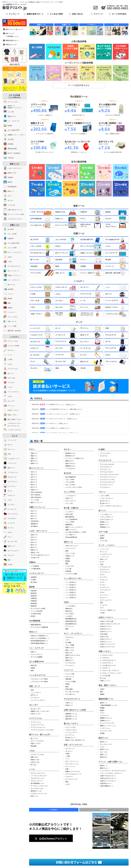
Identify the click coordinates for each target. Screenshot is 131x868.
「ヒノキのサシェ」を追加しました (57, 423)
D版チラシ (34, 458)
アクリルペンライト (107, 485)
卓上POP (68, 473)
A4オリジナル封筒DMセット (40, 638)
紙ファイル (34, 738)
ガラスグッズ (104, 570)
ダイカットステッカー (38, 773)
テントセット (70, 665)
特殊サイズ (34, 463)
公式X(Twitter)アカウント (51, 839)
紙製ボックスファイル (73, 772)
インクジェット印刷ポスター (75, 458)
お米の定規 (104, 634)
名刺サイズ (34, 490)
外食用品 (68, 571)
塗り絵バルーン (70, 738)
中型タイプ (69, 705)
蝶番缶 (102, 538)
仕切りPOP (69, 514)
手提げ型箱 (69, 689)
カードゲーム (70, 735)
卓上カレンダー (36, 709)
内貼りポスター (70, 463)
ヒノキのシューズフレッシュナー (111, 673)
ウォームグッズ (105, 590)
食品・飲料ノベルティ (108, 685)
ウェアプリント (105, 572)
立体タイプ (69, 498)
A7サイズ (34, 480)
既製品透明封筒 (36, 625)
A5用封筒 (34, 601)
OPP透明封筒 (35, 621)
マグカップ (104, 580)
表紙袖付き (34, 524)
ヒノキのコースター (107, 655)
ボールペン (69, 751)
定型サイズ (34, 535)
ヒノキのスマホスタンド (108, 660)
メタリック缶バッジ (107, 517)
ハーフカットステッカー (39, 776)
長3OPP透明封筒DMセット (40, 641)
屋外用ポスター (70, 456)
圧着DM (32, 562)
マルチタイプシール (37, 778)
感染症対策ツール (106, 699)
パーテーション (105, 728)
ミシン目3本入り (71, 585)
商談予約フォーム (71, 719)
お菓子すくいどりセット (108, 781)
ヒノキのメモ (104, 658)
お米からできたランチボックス (110, 624)
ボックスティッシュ (72, 764)
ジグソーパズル (70, 727)
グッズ (15, 436)
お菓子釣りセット (106, 783)
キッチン (103, 585)
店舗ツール (15, 225)
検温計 (102, 710)
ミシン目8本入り (71, 598)
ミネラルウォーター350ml (39, 682)
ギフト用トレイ (70, 694)
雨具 (102, 603)
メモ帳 (68, 756)
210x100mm (35, 521)
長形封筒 (34, 596)
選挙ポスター (70, 461)
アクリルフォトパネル (107, 480)
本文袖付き (34, 526)
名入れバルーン (105, 501)
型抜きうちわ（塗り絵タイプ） (76, 740)
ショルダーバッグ (106, 554)
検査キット (104, 703)
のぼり (67, 602)
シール (32, 769)
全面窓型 (34, 577)
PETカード (34, 695)
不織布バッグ (70, 556)
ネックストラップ (71, 779)
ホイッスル (104, 752)
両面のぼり (69, 609)
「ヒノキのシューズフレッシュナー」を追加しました (62, 414)
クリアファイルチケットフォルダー (42, 730)
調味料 (102, 694)
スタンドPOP (70, 480)
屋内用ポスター (70, 453)
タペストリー (70, 626)
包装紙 (68, 559)
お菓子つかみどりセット (108, 776)
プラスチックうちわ (37, 755)
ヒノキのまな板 (105, 676)
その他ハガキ (35, 558)
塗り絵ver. (34, 582)
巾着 (102, 564)
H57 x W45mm (35, 495)
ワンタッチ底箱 (70, 682)
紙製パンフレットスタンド (74, 527)
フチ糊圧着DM (35, 569)
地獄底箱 (68, 679)
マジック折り (35, 500)
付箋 (67, 769)
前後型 (33, 668)
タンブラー (104, 577)
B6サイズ (34, 485)
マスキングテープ (37, 781)
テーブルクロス (70, 663)
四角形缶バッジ (105, 527)
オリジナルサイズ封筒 (38, 609)
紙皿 (67, 564)
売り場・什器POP (71, 508)
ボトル (102, 575)
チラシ (32, 449)
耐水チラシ (34, 461)
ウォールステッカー (37, 788)
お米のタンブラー (106, 626)
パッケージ (68, 670)
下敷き (68, 754)
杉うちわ (34, 765)
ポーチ (102, 562)
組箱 (67, 687)
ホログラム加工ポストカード (40, 555)
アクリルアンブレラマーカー (110, 474)
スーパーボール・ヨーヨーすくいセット (113, 771)
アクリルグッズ (105, 460)
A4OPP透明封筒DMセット (39, 643)
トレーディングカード (38, 700)
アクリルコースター (107, 472)
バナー (68, 640)
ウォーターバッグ (106, 744)
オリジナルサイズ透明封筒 (39, 627)
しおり (68, 784)
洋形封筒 (34, 591)
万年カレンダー (36, 714)
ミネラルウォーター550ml (39, 679)
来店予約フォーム (71, 716)
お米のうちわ (35, 762)
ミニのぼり (69, 616)
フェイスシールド (106, 731)
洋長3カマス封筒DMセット (39, 636)
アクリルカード (105, 487)
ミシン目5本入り (71, 590)
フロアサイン (70, 637)
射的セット (104, 766)
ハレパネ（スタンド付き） (74, 487)
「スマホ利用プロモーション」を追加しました (60, 405)
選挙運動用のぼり (71, 619)
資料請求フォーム (71, 714)
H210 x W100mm (36, 492)
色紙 (67, 782)
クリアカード (35, 698)
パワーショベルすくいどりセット (111, 773)
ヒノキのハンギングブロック (110, 671)
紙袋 (67, 551)
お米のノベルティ (106, 617)
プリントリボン (70, 553)
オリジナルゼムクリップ (73, 774)
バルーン (102, 492)
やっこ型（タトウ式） (73, 692)
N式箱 (67, 684)
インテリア (104, 605)
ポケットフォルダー (37, 741)
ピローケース (70, 676)
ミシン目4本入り (71, 587)
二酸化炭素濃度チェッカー (109, 705)
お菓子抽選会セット (107, 786)
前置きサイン (70, 660)
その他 (102, 613)
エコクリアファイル (37, 725)
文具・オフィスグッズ (73, 745)
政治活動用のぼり (71, 624)
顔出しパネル (70, 650)
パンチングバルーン (107, 498)
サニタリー (104, 598)
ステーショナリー (106, 600)
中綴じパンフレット (37, 507)
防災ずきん (104, 757)
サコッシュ (104, 552)
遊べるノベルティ (71, 723)
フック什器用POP (71, 519)
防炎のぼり (69, 611)
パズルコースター (71, 730)
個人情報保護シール (37, 783)
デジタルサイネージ (72, 699)
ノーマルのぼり (70, 606)
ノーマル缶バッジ (106, 514)
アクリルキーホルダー (107, 464)
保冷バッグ (104, 559)
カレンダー (34, 705)
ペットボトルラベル (37, 675)
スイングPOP (69, 492)
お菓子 (102, 689)
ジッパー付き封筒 (37, 611)
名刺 (32, 690)
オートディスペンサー (107, 723)
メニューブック (70, 548)
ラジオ (102, 747)
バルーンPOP (104, 496)
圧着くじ (34, 652)
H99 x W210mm (36, 497)
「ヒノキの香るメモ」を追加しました (57, 428)
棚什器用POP (70, 517)
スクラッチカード (37, 654)
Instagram (104, 810)
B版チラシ (34, 456)
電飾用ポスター (70, 466)
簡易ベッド (104, 755)
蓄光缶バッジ (104, 525)
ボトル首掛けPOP (37, 661)
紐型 (32, 671)
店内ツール (68, 542)
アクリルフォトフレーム (108, 477)
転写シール (34, 796)
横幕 (67, 629)
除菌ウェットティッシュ (108, 726)
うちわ (32, 751)
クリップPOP (70, 522)
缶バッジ (102, 510)
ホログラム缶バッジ (107, 519)
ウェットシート (70, 766)
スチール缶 (103, 532)
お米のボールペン (106, 629)
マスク (102, 713)
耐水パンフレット (37, 502)
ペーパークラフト (71, 732)
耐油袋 (68, 561)
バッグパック (104, 557)
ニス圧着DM (35, 566)
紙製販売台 (69, 525)
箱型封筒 (34, 606)
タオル (102, 592)
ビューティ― (104, 595)
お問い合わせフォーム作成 (75, 710)
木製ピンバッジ (105, 681)
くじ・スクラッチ (36, 648)
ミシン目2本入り (71, 582)
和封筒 (33, 616)
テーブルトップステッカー (39, 786)
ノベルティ (15, 337)
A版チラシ (34, 453)
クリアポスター (70, 469)
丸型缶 (102, 536)
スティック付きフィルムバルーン (111, 506)
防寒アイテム (104, 749)
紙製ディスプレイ (71, 530)
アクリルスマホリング (107, 482)
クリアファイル (35, 718)
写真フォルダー (36, 743)
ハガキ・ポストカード (38, 531)
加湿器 (102, 733)
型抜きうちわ (35, 760)
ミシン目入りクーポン (73, 578)
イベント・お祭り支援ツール (110, 762)
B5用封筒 (34, 603)
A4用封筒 (34, 598)
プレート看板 (70, 645)
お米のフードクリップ (107, 644)
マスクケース (104, 715)
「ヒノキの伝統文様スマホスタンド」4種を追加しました (64, 409)
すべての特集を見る (15, 97)
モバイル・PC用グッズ (108, 610)
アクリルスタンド (106, 467)
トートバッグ (104, 549)
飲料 (102, 692)
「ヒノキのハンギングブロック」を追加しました (61, 419)
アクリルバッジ (105, 469)
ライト (102, 608)
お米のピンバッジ (106, 642)
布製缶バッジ (104, 522)
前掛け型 (34, 665)
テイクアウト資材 (71, 574)
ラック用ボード (70, 535)
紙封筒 (32, 587)
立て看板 (68, 643)
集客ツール (15, 164)
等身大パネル (70, 648)
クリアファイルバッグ (38, 727)
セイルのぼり (70, 614)
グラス (102, 582)
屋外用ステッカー (37, 791)
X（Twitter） (54, 810)
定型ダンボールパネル (73, 655)
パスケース (69, 777)
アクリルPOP (70, 482)
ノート (68, 759)
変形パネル (69, 658)
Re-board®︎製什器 (71, 537)
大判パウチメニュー (72, 546)
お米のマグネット (106, 639)
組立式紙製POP (71, 477)
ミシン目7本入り (71, 595)
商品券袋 (34, 746)
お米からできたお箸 (107, 621)
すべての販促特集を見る (79, 85)
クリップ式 (69, 503)
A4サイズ (34, 472)
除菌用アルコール (106, 718)
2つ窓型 (33, 580)
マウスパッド (70, 749)
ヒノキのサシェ (105, 668)
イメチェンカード (36, 573)
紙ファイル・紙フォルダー (40, 734)
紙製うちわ (34, 757)
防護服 (102, 708)
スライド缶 (104, 541)
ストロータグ (70, 566)
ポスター (67, 449)
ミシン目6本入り (71, 592)
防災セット (104, 742)
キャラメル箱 (70, 674)
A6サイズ (34, 477)
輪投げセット (104, 768)
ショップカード (36, 693)
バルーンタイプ (70, 501)
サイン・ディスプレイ (73, 633)
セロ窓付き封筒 (36, 614)
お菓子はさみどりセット (108, 778)
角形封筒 (34, 593)
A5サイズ (34, 474)
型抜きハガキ (35, 553)
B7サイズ (34, 487)
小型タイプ (69, 703)
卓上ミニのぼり (70, 485)
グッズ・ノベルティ (107, 545)
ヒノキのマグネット (107, 663)
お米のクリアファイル (107, 647)
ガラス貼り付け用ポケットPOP (76, 532)
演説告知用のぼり (71, 621)
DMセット (33, 632)
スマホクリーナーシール (39, 794)
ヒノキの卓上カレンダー (108, 665)
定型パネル (69, 653)
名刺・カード (35, 686)
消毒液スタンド (105, 721)
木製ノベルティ (105, 651)
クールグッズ (104, 587)
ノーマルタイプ (70, 496)
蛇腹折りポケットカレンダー (40, 711)
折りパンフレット (36, 468)
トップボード (70, 512)
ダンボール (104, 456)
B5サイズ (34, 482)
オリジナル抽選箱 (37, 657)
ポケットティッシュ (72, 761)
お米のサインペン (106, 631)
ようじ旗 (68, 569)
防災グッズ (103, 738)
